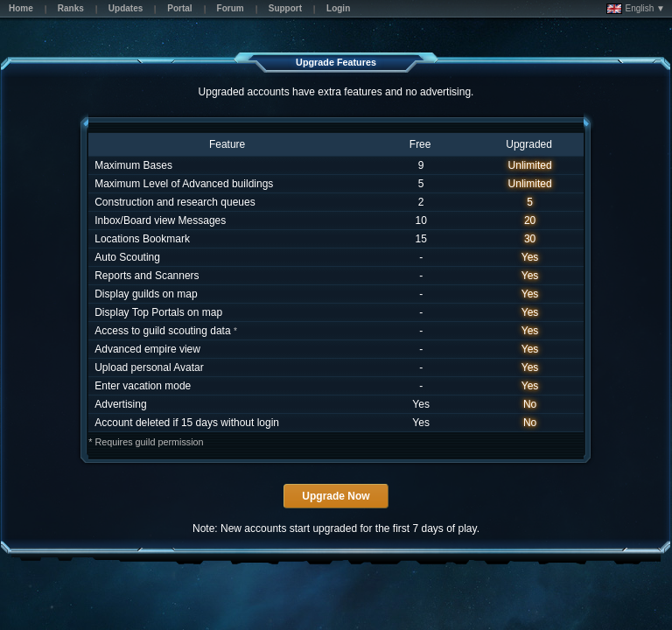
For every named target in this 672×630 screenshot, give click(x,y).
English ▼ (636, 9)
